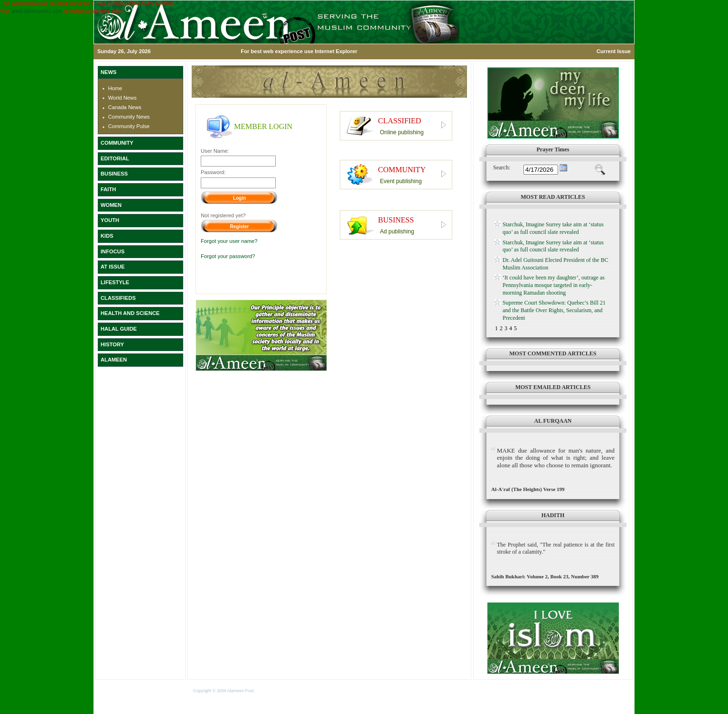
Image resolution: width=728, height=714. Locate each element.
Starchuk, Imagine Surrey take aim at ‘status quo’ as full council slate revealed (553, 228)
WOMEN (111, 205)
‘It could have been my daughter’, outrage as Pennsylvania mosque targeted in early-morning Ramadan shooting (554, 285)
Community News (129, 117)
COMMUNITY (117, 143)
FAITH (108, 189)
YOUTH (110, 220)
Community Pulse (129, 126)
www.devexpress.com (37, 11)
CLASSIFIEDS (118, 298)
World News (122, 98)
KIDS (107, 236)
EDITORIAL (115, 158)
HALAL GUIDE (119, 329)
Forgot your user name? (229, 241)
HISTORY (112, 344)
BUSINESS (114, 174)
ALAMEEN (114, 360)
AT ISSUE (113, 267)
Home (115, 88)
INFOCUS (112, 251)
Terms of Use (268, 691)
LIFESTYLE (115, 282)
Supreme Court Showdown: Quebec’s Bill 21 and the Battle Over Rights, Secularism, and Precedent (554, 310)
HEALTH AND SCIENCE (130, 313)
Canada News (125, 107)
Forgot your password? (228, 256)
